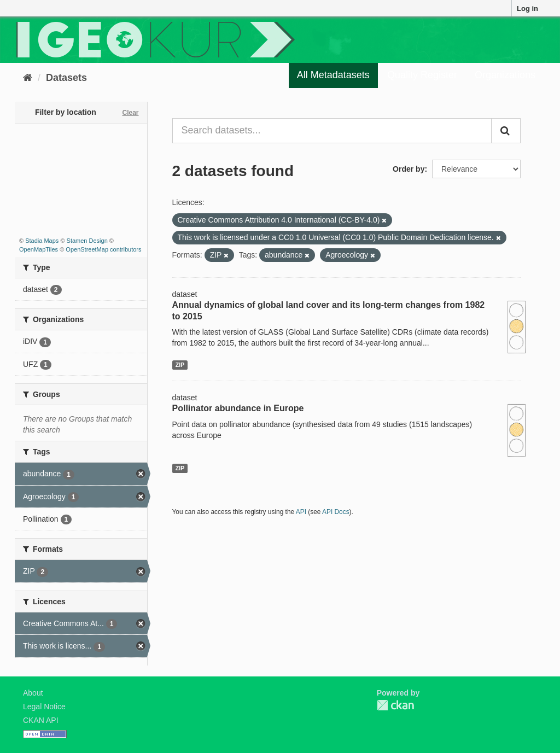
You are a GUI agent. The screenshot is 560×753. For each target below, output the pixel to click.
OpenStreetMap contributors (103, 249)
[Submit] (506, 131)
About (33, 693)
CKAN (395, 705)
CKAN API (41, 720)
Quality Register (422, 75)
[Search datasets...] (332, 131)
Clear (130, 113)
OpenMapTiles (39, 249)
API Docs (336, 512)
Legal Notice (44, 707)
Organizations (505, 75)
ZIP (180, 365)
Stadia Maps (42, 241)
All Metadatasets (333, 75)
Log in (527, 8)
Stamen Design (87, 241)
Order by (409, 169)
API (301, 512)
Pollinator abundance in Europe (238, 408)
